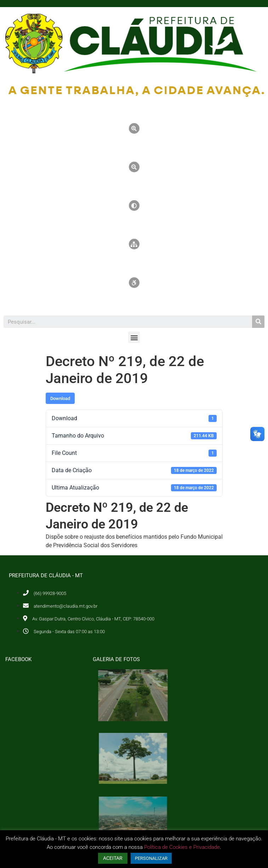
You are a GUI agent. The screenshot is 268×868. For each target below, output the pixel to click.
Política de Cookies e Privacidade (182, 847)
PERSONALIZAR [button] (151, 858)
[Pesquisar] (258, 322)
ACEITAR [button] (113, 858)
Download (60, 398)
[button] (134, 337)
